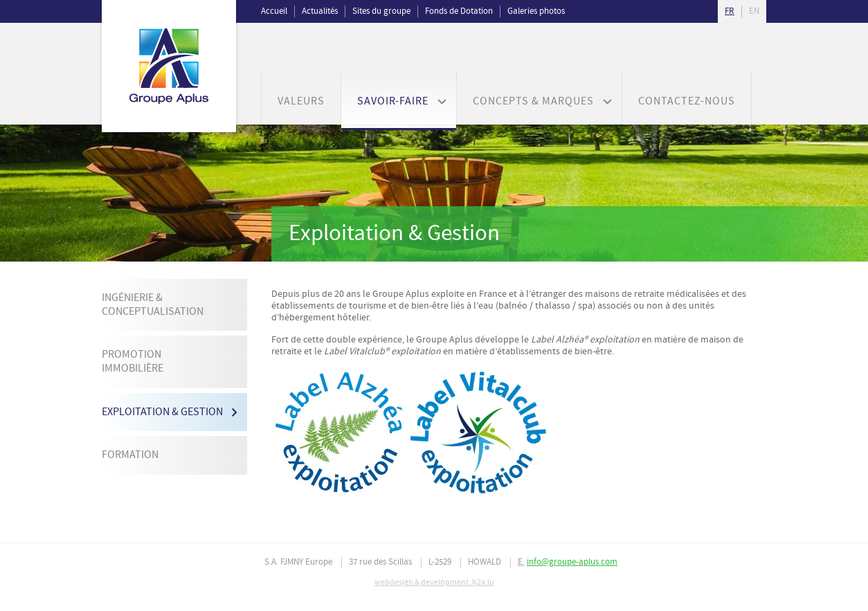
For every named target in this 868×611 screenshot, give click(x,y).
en (754, 11)
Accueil (274, 11)
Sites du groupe (381, 11)
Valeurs (301, 101)
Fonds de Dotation (459, 11)
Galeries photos (536, 11)
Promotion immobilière (133, 362)
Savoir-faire (393, 101)
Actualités (320, 11)
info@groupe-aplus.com (572, 562)
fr (730, 11)
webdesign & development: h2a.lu (434, 583)
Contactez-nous (687, 101)
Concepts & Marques (533, 101)
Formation (130, 455)
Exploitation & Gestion (162, 412)
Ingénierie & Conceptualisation (153, 305)
